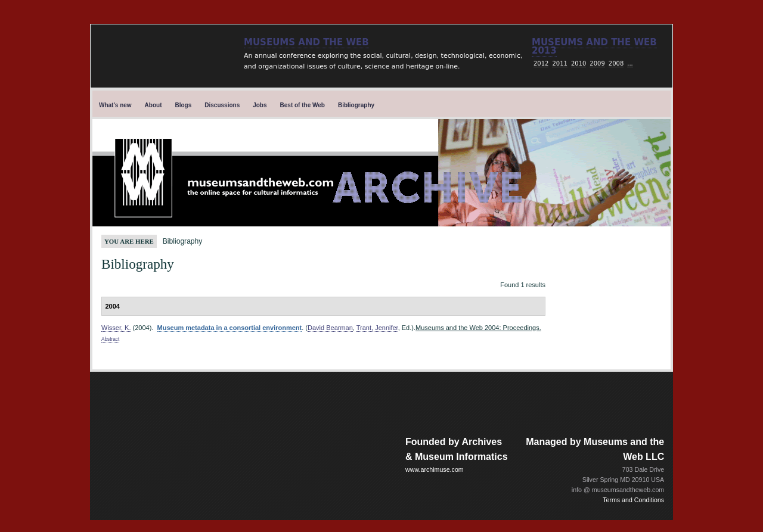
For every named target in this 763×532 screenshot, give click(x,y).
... (630, 63)
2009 (597, 63)
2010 (579, 63)
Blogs (184, 105)
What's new (115, 105)
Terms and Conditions (633, 500)
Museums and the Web (306, 42)
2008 (616, 63)
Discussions (222, 105)
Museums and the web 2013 (594, 46)
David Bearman (330, 328)
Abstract (110, 339)
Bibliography (356, 105)
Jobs (260, 105)
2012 (541, 63)
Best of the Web (303, 105)
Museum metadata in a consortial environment (230, 328)
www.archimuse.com (435, 469)
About (153, 105)
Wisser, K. (116, 328)
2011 (559, 63)
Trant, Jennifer (377, 328)
